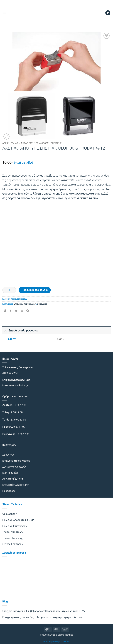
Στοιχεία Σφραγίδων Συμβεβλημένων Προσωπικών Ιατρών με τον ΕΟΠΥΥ (44, 611)
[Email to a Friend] (22, 311)
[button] (4, 13)
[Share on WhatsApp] (5, 311)
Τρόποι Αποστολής (13, 532)
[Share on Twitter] (16, 311)
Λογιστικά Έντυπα (13, 479)
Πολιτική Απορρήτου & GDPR (19, 520)
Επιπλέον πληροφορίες (20, 330)
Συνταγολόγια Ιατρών (14, 467)
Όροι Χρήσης (10, 514)
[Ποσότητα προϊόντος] (9, 290)
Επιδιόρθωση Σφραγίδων (49, 143)
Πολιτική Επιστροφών (15, 526)
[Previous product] (11, 156)
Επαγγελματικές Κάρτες (16, 461)
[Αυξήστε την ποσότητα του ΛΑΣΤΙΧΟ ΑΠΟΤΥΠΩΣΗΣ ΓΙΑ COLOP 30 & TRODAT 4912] (14, 290)
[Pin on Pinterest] (28, 311)
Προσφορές (9, 491)
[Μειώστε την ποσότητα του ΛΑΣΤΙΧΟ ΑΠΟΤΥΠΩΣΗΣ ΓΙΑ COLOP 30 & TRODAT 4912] (4, 290)
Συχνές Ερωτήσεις (13, 544)
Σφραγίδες (27, 143)
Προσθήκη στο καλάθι (35, 290)
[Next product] (5, 156)
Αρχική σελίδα (10, 143)
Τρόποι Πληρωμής (13, 538)
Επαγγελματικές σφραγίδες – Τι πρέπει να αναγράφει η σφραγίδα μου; (42, 617)
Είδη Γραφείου (10, 473)
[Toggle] (5, 330)
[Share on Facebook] (11, 311)
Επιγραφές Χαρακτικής (16, 485)
